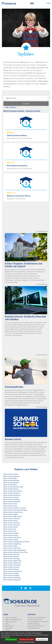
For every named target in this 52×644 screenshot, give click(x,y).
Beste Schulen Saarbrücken (13, 571)
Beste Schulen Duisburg (11, 499)
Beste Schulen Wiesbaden (12, 578)
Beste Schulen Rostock (11, 569)
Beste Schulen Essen (10, 506)
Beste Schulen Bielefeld (11, 480)
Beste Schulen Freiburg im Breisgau (15, 510)
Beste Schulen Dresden (11, 497)
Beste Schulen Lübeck (11, 539)
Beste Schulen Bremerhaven (13, 491)
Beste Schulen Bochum (11, 482)
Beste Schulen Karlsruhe (12, 525)
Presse (8, 630)
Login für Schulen (11, 617)
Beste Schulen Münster (11, 556)
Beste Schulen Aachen (11, 474)
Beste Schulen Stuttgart (11, 575)
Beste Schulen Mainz (10, 546)
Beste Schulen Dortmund (12, 495)
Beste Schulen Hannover (12, 523)
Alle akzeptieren (11, 639)
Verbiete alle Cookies (27, 639)
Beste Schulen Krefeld (11, 533)
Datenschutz (10, 626)
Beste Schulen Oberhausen (12, 561)
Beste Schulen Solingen (11, 573)
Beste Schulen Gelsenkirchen (13, 512)
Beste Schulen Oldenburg (12, 563)
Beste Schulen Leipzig (11, 535)
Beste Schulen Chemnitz (12, 493)
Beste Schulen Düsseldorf (12, 501)
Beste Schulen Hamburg (11, 518)
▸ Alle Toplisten (11, 107)
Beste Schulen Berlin (10, 478)
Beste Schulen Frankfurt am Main (15, 508)
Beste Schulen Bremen (11, 489)
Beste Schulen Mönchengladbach (15, 550)
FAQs (7, 624)
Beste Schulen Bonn (10, 485)
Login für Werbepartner (13, 619)
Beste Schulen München (12, 554)
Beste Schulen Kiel (10, 529)
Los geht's (26, 104)
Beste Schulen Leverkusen (12, 537)
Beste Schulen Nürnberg (12, 559)
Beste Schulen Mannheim (12, 548)
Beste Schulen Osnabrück (12, 565)
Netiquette (9, 628)
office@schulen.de (34, 628)
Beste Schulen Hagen (11, 514)
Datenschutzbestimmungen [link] (26, 642)
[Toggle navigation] (32, 3)
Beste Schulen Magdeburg (12, 544)
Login (48, 3)
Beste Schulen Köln (10, 531)
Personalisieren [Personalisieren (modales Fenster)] (42, 639)
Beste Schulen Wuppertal (12, 580)
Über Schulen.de (11, 622)
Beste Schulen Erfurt (10, 504)
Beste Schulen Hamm (11, 520)
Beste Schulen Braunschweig (13, 487)
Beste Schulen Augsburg (12, 476)
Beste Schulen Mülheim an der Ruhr (15, 552)
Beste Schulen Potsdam (11, 567)
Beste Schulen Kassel (11, 527)
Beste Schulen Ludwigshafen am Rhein (16, 542)
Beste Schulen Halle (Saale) (12, 516)
